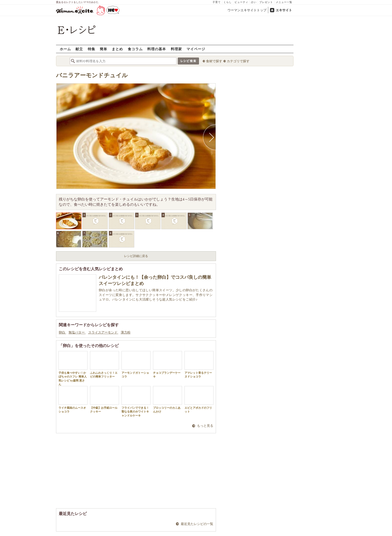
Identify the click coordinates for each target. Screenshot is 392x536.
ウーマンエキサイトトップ (247, 10)
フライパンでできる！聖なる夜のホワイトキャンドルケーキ (136, 401)
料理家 (176, 49)
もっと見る (205, 426)
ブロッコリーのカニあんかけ (167, 399)
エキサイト (284, 10)
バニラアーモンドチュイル (92, 75)
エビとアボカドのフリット (199, 399)
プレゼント (266, 2)
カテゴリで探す (238, 61)
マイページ (196, 49)
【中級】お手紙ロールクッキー (104, 399)
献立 (79, 49)
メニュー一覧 (284, 2)
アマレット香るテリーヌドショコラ (199, 364)
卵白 (62, 332)
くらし (228, 2)
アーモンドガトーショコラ (136, 364)
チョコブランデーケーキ (167, 364)
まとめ (117, 49)
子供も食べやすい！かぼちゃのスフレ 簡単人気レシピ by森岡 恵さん (73, 368)
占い (254, 2)
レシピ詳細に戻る (136, 256)
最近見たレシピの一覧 (197, 524)
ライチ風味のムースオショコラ (73, 399)
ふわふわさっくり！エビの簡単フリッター (104, 364)
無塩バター (77, 332)
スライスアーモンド (103, 332)
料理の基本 (157, 49)
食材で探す (214, 61)
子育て (217, 2)
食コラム (135, 49)
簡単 (103, 49)
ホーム (65, 49)
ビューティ (241, 2)
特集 (91, 49)
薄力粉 (126, 332)
